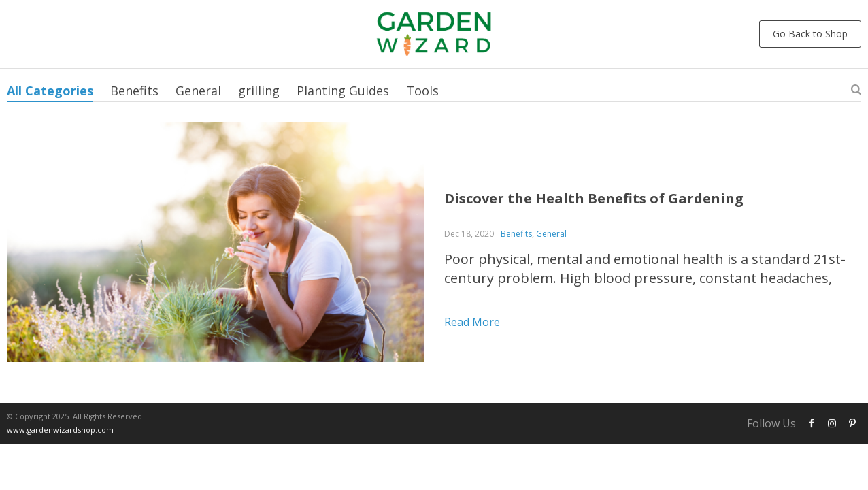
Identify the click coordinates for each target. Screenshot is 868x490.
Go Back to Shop (810, 34)
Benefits (134, 91)
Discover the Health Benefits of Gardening (594, 198)
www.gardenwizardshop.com (60, 430)
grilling (259, 91)
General (198, 91)
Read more (472, 322)
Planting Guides (343, 91)
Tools (422, 91)
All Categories (50, 91)
